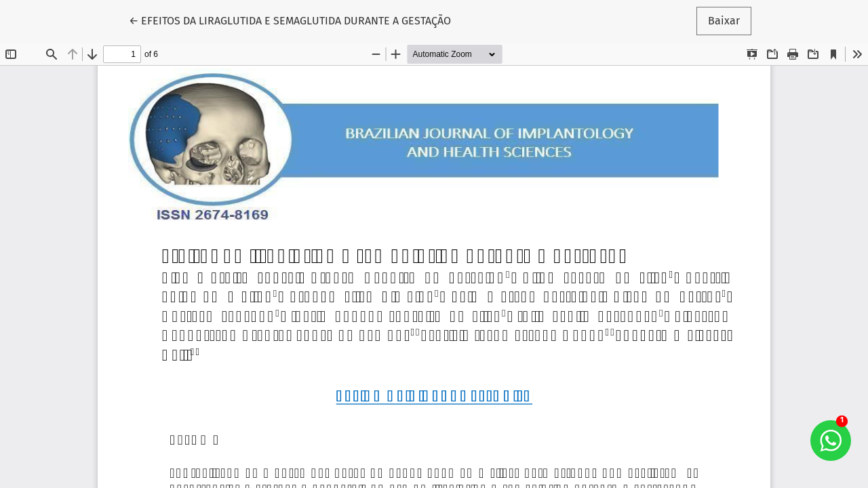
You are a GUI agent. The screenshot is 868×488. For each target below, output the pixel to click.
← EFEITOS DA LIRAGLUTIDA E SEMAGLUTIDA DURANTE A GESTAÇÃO (290, 20)
